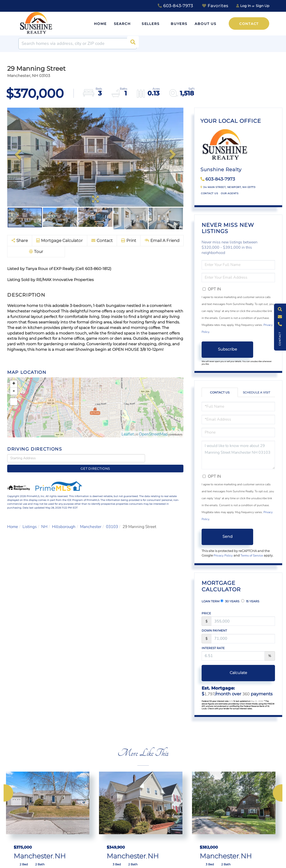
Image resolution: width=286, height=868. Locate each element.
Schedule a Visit (257, 392)
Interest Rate (213, 648)
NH (44, 519)
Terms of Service (252, 556)
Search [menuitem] (122, 24)
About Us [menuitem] (206, 24)
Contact (249, 24)
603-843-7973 (175, 6)
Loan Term (210, 601)
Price (206, 613)
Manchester (91, 519)
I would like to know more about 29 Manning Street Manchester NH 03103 (238, 455)
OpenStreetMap (153, 435)
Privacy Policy (223, 556)
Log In (245, 6)
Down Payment (214, 630)
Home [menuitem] (100, 24)
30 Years (230, 601)
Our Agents (230, 193)
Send (228, 537)
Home (13, 519)
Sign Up (263, 6)
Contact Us (209, 193)
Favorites (215, 6)
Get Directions (166, 458)
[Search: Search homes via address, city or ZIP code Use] (78, 44)
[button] (131, 44)
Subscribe (228, 349)
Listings (30, 519)
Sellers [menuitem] (151, 24)
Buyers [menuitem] (179, 24)
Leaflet (128, 435)
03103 (112, 519)
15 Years (250, 601)
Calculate (227, 673)
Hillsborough (64, 519)
